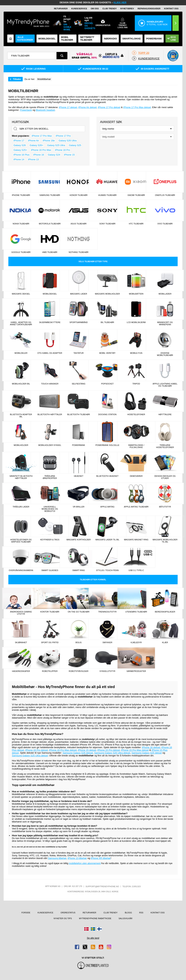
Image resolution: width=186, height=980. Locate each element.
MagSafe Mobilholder (107, 294)
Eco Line (172, 39)
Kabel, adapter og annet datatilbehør (21, 323)
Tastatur (79, 353)
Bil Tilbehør (107, 322)
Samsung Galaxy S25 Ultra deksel (30, 756)
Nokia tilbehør (21, 224)
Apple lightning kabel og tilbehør (165, 385)
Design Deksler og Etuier (165, 477)
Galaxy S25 (75, 145)
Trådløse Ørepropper (50, 477)
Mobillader (165, 294)
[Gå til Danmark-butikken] (86, 929)
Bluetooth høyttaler (50, 414)
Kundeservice (79, 9)
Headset (79, 476)
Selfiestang (79, 384)
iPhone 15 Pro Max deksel (135, 750)
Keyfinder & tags (50, 540)
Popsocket (107, 384)
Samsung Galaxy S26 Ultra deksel (112, 753)
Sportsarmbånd (79, 322)
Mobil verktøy (107, 353)
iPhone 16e (49, 141)
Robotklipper (50, 671)
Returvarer (61, 9)
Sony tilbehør (107, 224)
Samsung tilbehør (50, 195)
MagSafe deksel (21, 294)
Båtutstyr (165, 507)
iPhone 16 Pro (62, 150)
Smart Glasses (50, 570)
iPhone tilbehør (21, 195)
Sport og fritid (50, 642)
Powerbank (154, 39)
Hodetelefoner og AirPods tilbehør (21, 541)
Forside (26, 913)
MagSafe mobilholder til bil (165, 541)
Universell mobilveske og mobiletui (50, 509)
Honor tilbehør (79, 195)
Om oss (95, 9)
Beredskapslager (165, 612)
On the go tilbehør (79, 612)
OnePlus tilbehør (165, 195)
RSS (141, 913)
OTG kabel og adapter (50, 353)
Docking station (107, 414)
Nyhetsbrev (127, 9)
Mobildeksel (47, 39)
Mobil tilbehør (67, 39)
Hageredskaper (21, 671)
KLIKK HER (120, 2)
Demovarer (136, 476)
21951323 (136, 886)
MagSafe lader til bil (107, 540)
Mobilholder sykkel (50, 445)
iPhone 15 (69, 155)
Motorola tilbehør (50, 224)
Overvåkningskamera (21, 570)
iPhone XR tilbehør (101, 858)
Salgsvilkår (126, 918)
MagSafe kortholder (79, 540)
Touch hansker (50, 384)
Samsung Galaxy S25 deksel (147, 753)
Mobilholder (21, 445)
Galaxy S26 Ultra (68, 141)
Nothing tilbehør (79, 252)
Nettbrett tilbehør (87, 39)
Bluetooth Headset (107, 476)
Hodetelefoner (136, 414)
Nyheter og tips (63, 918)
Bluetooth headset (45, 110)
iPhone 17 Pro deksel (109, 107)
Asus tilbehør (79, 224)
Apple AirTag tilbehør (136, 507)
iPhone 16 (39, 155)
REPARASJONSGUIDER (149, 9)
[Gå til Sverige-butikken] (93, 929)
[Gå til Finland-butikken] (100, 929)
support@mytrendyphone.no (102, 886)
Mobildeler (21, 353)
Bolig (79, 642)
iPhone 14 (19, 159)
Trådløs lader (21, 507)
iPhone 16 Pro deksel (37, 750)
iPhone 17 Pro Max (42, 136)
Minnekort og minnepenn (165, 323)
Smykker (107, 642)
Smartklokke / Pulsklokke (136, 446)
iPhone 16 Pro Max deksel (63, 750)
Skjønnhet (21, 642)
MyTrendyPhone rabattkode (95, 918)
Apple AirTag (107, 507)
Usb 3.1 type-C (136, 570)
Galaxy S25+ (20, 150)
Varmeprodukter (136, 671)
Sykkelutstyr (107, 671)
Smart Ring (79, 570)
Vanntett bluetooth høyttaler (21, 477)
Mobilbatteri (136, 294)
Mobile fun (136, 353)
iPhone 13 (34, 159)
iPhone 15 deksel (87, 750)
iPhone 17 (19, 141)
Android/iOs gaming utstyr (21, 613)
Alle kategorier (25, 39)
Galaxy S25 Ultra (56, 145)
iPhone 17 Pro (63, 136)
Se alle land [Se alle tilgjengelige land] (93, 938)
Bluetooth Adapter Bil (21, 416)
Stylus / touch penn (107, 570)
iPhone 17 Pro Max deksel (137, 107)
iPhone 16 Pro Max (41, 150)
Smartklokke (132, 39)
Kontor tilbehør (50, 612)
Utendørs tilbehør (136, 612)
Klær (165, 642)
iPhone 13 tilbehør (77, 858)
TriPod (136, 384)
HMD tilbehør (50, 252)
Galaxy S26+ (36, 145)
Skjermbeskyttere (50, 322)
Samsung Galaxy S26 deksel (78, 753)
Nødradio (111, 39)
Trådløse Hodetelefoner (165, 446)
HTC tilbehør (136, 224)
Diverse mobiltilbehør (165, 354)
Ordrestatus (68, 913)
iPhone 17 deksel (68, 107)
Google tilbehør (21, 252)
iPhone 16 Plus (21, 155)
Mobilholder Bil (21, 384)
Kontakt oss (171, 9)
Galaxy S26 (20, 145)
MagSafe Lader (79, 294)
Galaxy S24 (54, 155)
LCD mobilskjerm (136, 322)
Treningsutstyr (107, 612)
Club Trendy (110, 9)
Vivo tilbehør (165, 224)
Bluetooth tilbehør (79, 414)
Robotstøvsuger (79, 671)
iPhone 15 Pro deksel (109, 750)
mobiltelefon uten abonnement (85, 863)
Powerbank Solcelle (107, 445)
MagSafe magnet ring (136, 540)
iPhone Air (34, 141)
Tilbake (17, 79)
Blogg (128, 913)
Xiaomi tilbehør (136, 195)
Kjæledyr (136, 642)
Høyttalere (165, 414)
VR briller (79, 507)
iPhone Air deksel (87, 107)
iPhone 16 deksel (151, 747)
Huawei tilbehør (107, 195)
